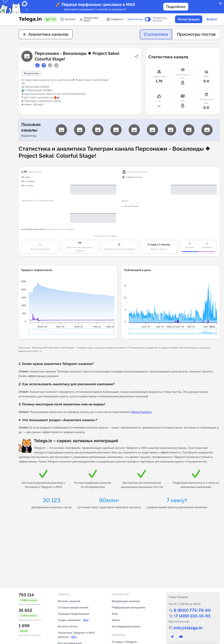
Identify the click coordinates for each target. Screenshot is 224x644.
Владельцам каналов (126, 601)
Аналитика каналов (46, 34)
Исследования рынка (126, 626)
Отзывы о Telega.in (124, 642)
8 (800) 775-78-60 (192, 610)
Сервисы (116, 19)
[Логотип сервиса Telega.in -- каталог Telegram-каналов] (30, 19)
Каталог (68, 19)
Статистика (156, 34)
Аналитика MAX (89, 19)
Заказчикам (135, 19)
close (220, 4)
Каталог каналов (69, 601)
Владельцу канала (160, 19)
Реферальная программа (129, 607)
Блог (115, 614)
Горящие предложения (73, 614)
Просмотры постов (196, 34)
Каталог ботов (68, 626)
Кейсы (116, 620)
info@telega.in (188, 628)
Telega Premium (141, 412)
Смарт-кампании (69, 620)
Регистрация (189, 19)
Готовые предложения (73, 607)
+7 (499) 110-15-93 (192, 616)
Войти (212, 19)
